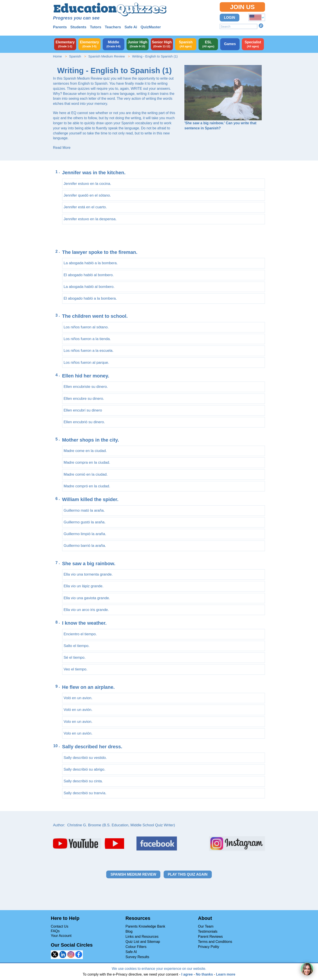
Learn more (226, 974)
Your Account (61, 936)
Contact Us (60, 926)
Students (78, 27)
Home (57, 56)
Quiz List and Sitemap (143, 942)
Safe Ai (131, 27)
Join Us (242, 7)
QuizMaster (151, 27)
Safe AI (131, 952)
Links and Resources (142, 937)
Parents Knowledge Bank (145, 926)
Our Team (206, 926)
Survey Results (137, 957)
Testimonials (208, 931)
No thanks (204, 974)
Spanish (75, 56)
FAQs (55, 931)
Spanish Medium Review (107, 56)
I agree (187, 974)
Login (230, 18)
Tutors (96, 27)
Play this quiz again (188, 874)
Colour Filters (136, 947)
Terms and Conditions (215, 942)
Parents (60, 27)
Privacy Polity (209, 947)
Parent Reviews (210, 937)
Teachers (113, 27)
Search (261, 26)
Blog (129, 931)
